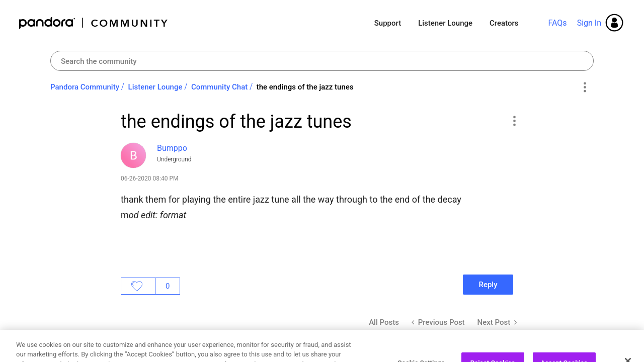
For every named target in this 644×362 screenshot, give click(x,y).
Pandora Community (94, 23)
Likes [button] (138, 286)
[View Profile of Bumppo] (172, 148)
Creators (504, 23)
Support (388, 23)
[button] (514, 121)
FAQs (557, 23)
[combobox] (322, 61)
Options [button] (584, 87)
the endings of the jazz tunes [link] (305, 87)
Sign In (589, 23)
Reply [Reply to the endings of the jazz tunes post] (488, 285)
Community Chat (219, 87)
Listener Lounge (445, 23)
